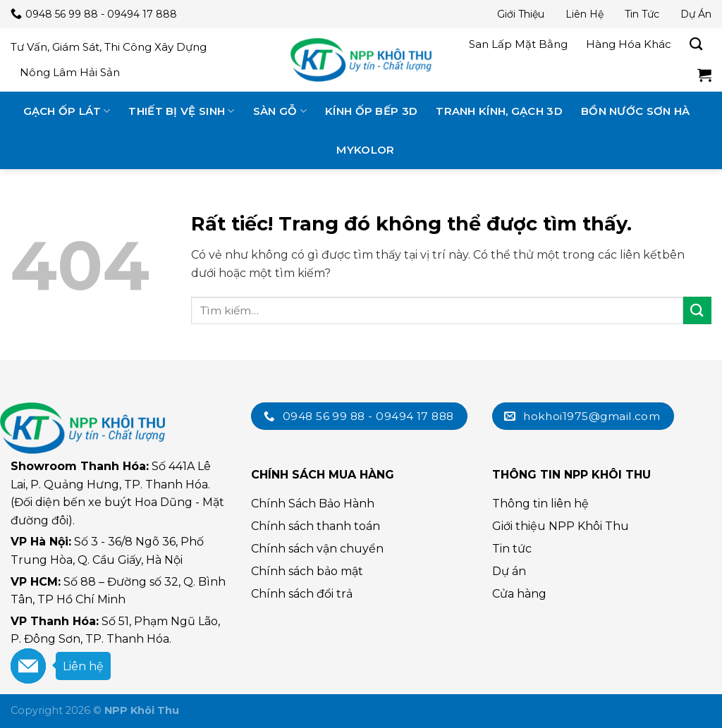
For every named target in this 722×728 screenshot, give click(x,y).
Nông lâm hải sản (70, 72)
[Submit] (697, 310)
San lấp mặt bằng (518, 44)
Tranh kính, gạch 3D (499, 111)
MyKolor (365, 150)
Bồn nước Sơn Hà (636, 111)
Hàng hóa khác (629, 44)
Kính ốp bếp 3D (371, 111)
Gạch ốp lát (67, 111)
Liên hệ (585, 14)
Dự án (696, 14)
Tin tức (642, 14)
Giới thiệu (521, 14)
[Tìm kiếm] (696, 44)
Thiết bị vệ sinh (181, 111)
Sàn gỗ (280, 111)
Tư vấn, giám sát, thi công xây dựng (109, 47)
